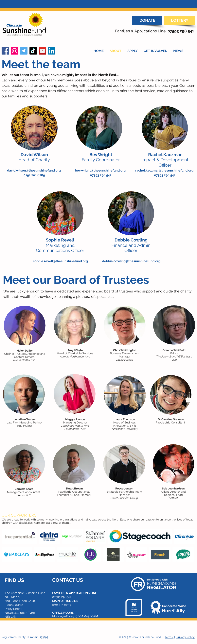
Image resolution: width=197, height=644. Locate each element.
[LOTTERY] (179, 20)
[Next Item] (188, 536)
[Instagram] (15, 51)
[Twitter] (24, 51)
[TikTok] (33, 51)
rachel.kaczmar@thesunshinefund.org (164, 170)
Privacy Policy (186, 637)
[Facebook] (5, 51)
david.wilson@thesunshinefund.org (34, 170)
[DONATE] (147, 20)
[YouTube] (42, 51)
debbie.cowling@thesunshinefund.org (131, 261)
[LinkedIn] (52, 51)
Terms (169, 637)
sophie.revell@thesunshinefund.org (60, 261)
